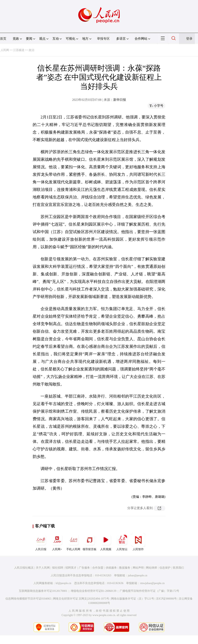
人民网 (5, 50)
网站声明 (138, 568)
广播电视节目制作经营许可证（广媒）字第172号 (149, 591)
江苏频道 (19, 50)
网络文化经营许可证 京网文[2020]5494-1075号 (81, 599)
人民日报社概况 (24, 568)
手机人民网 (73, 542)
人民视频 (106, 542)
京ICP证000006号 (167, 599)
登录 (189, 39)
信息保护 (165, 568)
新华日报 (120, 100)
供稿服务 (111, 568)
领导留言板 (89, 542)
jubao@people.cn (138, 575)
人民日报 (41, 542)
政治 (31, 50)
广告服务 (84, 568)
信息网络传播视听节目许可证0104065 (28, 599)
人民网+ (57, 542)
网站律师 (151, 568)
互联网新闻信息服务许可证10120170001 (43, 591)
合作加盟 (98, 568)
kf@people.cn (63, 583)
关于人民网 (43, 568)
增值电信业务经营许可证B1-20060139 (94, 591)
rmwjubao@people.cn (152, 583)
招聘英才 (71, 568)
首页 (3, 39)
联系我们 (178, 568)
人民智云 (122, 542)
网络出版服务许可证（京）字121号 (133, 599)
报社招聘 (58, 568)
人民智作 (138, 542)
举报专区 (103, 39)
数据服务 (125, 568)
